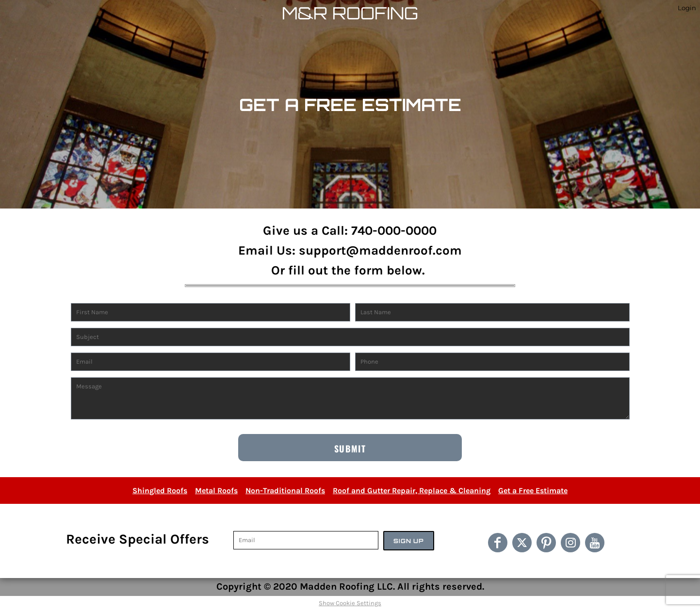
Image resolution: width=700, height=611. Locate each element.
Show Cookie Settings (350, 603)
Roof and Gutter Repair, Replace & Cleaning (412, 490)
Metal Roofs (216, 490)
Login (687, 8)
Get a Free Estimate (533, 490)
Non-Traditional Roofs (285, 490)
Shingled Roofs (160, 490)
